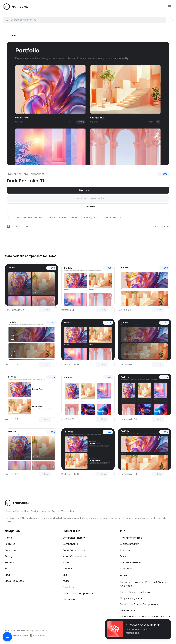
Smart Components (74, 556)
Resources (11, 550)
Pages (66, 581)
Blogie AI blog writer (131, 598)
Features (10, 544)
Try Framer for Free (131, 538)
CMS (65, 575)
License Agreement (131, 562)
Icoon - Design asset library (136, 592)
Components (70, 544)
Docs (123, 556)
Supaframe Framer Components (139, 604)
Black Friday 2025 (15, 581)
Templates (69, 587)
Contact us (127, 569)
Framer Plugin (70, 599)
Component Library (74, 538)
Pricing (9, 556)
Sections (68, 569)
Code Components (74, 550)
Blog (7, 575)
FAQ (7, 569)
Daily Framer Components (78, 593)
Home (8, 538)
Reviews (10, 562)
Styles (66, 562)
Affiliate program (130, 544)
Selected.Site (128, 610)
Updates (125, 550)
